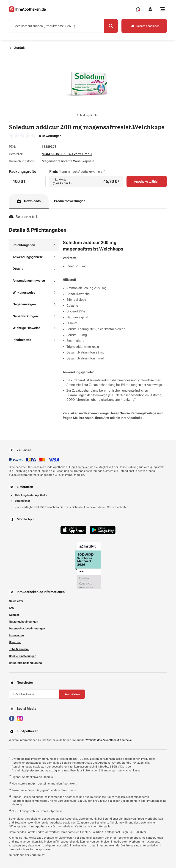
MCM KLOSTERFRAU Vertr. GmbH (67, 154)
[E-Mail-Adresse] (34, 694)
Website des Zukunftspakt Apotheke (109, 740)
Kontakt (14, 615)
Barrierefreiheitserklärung (25, 663)
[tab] (34, 245)
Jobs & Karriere (19, 649)
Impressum (16, 635)
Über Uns (15, 642)
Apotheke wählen (147, 181)
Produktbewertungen (70, 201)
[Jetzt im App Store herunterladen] (73, 530)
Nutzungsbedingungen (23, 622)
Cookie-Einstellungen (23, 656)
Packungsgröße (23, 171)
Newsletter (16, 601)
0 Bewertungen (50, 136)
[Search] (111, 26)
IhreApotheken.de (82, 467)
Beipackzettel (23, 217)
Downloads (29, 201)
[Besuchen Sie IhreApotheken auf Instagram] (20, 718)
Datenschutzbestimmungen (27, 629)
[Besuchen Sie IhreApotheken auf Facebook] (12, 718)
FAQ (12, 608)
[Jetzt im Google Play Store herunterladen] (103, 530)
